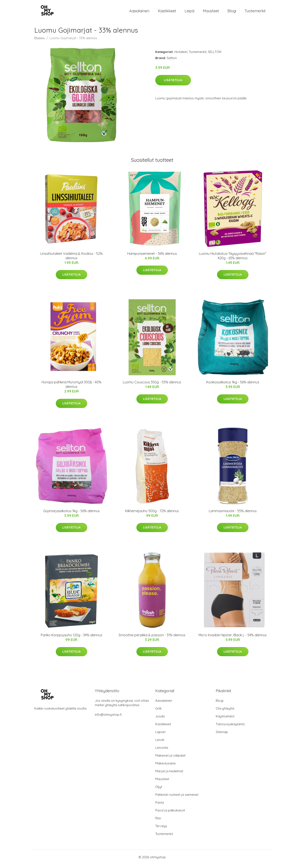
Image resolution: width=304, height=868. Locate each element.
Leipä (189, 13)
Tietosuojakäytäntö (230, 728)
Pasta (160, 806)
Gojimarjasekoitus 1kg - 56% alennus (71, 514)
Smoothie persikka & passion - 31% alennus (152, 639)
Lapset (160, 736)
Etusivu (39, 42)
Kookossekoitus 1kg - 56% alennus (233, 386)
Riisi (158, 822)
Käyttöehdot (225, 720)
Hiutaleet (181, 55)
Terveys (161, 830)
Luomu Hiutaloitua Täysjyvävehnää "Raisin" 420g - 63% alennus (233, 259)
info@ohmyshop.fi (108, 718)
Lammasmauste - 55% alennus (233, 514)
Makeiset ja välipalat (170, 759)
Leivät (160, 743)
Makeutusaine (165, 767)
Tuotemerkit (255, 13)
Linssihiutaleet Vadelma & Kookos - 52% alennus (71, 259)
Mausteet (211, 13)
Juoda (160, 720)
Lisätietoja (173, 84)
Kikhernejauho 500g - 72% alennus (152, 514)
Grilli (158, 712)
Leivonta (162, 751)
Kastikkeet (167, 13)
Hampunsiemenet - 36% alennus (152, 257)
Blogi (232, 13)
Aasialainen (139, 13)
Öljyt (159, 790)
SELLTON (215, 55)
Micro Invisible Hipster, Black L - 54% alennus (233, 639)
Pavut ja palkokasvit (170, 814)
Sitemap (222, 736)
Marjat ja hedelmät (169, 775)
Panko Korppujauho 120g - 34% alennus (71, 639)
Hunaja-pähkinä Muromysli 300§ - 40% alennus (71, 388)
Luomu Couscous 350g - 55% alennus (152, 386)
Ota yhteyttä (225, 712)
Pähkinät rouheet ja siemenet (177, 798)
